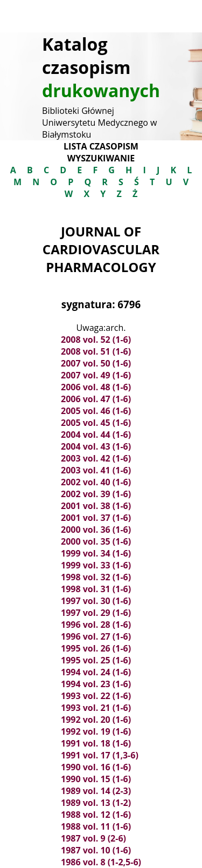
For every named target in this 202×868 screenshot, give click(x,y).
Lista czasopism (101, 146)
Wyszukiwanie (101, 158)
